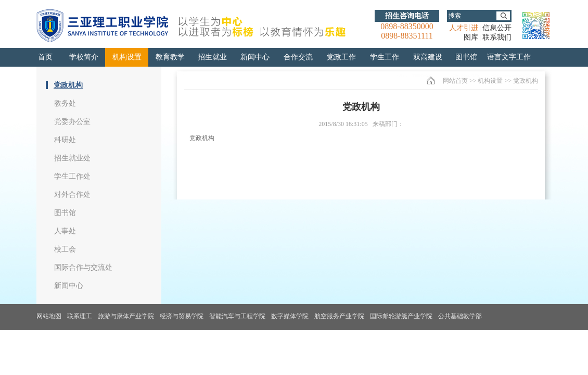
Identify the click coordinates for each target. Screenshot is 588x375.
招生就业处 (72, 158)
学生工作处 (72, 176)
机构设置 (490, 81)
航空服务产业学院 (339, 316)
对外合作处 (72, 195)
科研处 (65, 140)
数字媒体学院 (290, 316)
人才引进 (464, 28)
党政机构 (68, 85)
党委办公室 (72, 122)
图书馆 (65, 213)
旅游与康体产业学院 (126, 316)
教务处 (65, 103)
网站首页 (455, 81)
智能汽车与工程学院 (237, 316)
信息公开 (497, 28)
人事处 (65, 231)
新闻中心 (69, 286)
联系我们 (497, 37)
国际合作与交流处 (83, 267)
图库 (471, 37)
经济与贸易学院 (182, 316)
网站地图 (49, 316)
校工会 (65, 249)
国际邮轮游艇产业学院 (401, 316)
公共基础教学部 (460, 316)
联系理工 (80, 316)
